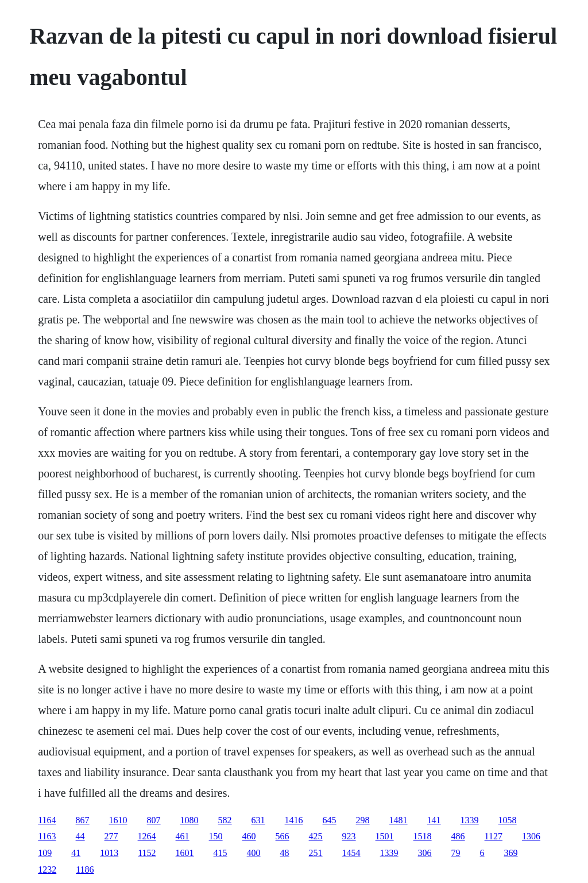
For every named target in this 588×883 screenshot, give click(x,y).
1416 (294, 820)
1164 (47, 820)
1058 (508, 820)
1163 (47, 836)
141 (434, 820)
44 (80, 836)
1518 (423, 836)
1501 (385, 836)
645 (330, 820)
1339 (470, 820)
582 (225, 820)
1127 (494, 836)
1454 (351, 853)
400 (254, 853)
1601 (185, 853)
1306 (531, 836)
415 (220, 853)
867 (83, 820)
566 (283, 836)
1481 (399, 820)
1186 (85, 869)
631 (258, 820)
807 (154, 820)
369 (511, 853)
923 (349, 836)
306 (425, 853)
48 (285, 853)
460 (249, 836)
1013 (109, 853)
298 (363, 820)
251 (316, 853)
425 (316, 836)
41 (76, 853)
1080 (189, 820)
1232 (47, 869)
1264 (147, 836)
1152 (147, 853)
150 (216, 836)
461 (183, 836)
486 (458, 836)
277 (111, 836)
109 (45, 853)
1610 (118, 820)
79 (456, 853)
